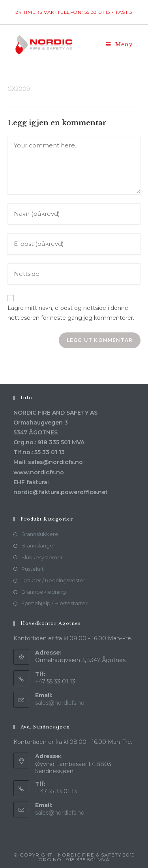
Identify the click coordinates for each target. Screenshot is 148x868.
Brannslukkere (40, 534)
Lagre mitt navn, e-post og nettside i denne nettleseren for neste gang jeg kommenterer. (71, 313)
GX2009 (19, 89)
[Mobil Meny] (119, 45)
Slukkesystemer (42, 557)
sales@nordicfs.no (60, 703)
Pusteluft (33, 569)
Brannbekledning (44, 592)
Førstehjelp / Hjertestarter (54, 603)
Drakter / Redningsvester (53, 580)
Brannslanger (38, 545)
